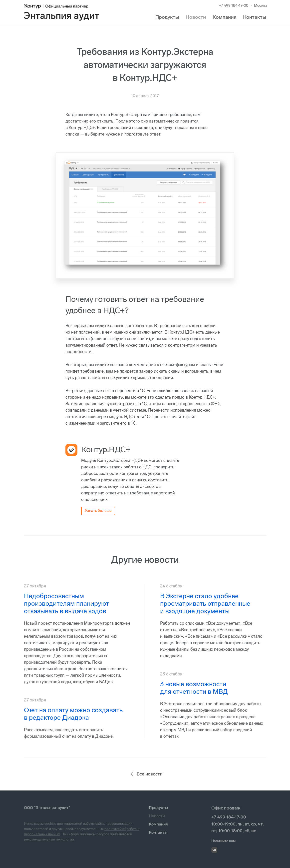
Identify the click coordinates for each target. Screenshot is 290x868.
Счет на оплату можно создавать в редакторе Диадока (73, 714)
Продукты (167, 17)
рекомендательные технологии (49, 839)
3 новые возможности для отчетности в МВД (194, 688)
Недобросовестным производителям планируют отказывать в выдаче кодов (66, 604)
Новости (196, 17)
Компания (225, 17)
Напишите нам (223, 841)
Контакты (255, 17)
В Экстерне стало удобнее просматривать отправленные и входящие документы (205, 604)
